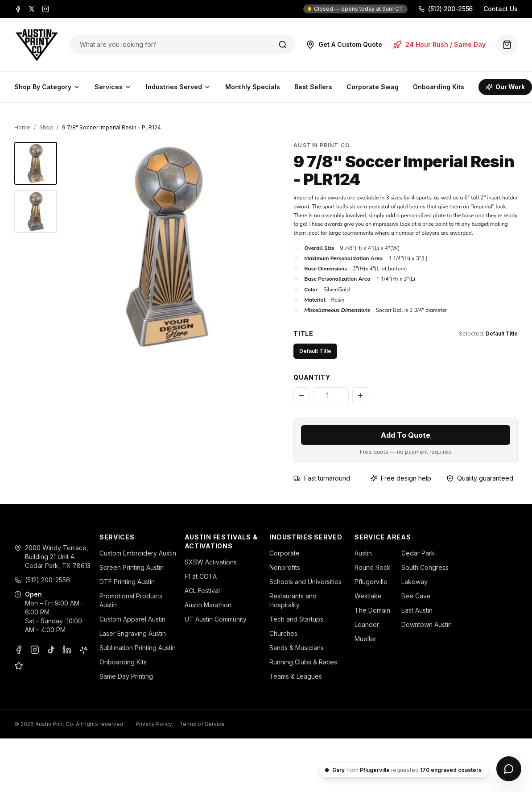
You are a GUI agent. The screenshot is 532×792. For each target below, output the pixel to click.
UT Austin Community (216, 619)
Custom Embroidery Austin (138, 553)
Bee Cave (416, 596)
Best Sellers (313, 87)
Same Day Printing (126, 676)
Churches (283, 633)
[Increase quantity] (360, 395)
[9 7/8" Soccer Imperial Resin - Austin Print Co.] (36, 163)
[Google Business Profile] (19, 666)
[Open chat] (509, 769)
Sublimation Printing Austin (138, 648)
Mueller (365, 639)
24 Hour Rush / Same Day (439, 45)
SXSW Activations (211, 562)
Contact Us (501, 9)
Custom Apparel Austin (132, 619)
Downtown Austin (427, 624)
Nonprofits (285, 567)
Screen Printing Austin (132, 567)
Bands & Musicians (297, 648)
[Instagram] (45, 9)
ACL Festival (202, 591)
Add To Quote (406, 435)
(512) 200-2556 (445, 9)
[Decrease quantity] (301, 395)
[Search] (283, 45)
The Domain (372, 610)
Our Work (505, 87)
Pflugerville (371, 582)
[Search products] (173, 45)
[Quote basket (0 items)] (507, 45)
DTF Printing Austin (127, 582)
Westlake (368, 596)
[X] (32, 9)
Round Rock (373, 567)
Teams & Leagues (296, 676)
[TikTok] (51, 650)
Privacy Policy (154, 724)
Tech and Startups (296, 619)
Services (113, 87)
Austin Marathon (208, 605)
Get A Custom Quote (344, 45)
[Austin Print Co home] (36, 45)
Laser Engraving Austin (133, 633)
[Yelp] (83, 650)
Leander (367, 624)
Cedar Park (418, 553)
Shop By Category (47, 87)
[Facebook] (18, 9)
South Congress (425, 567)
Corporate (285, 553)
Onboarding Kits (439, 87)
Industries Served (178, 87)
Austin (363, 553)
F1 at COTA (201, 576)
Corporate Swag (373, 87)
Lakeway (414, 582)
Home (22, 127)
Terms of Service (202, 724)
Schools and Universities (305, 582)
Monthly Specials (253, 87)
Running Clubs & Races (303, 662)
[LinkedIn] (67, 650)
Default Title (315, 351)
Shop (46, 127)
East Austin (417, 610)
